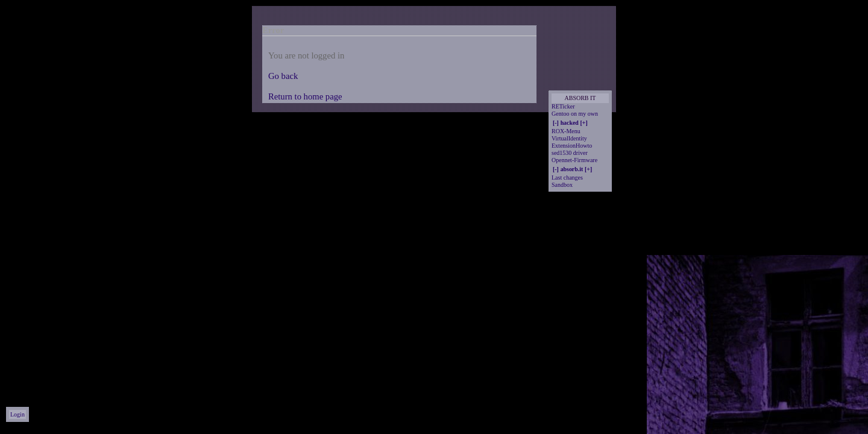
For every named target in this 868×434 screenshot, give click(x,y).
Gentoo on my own (575, 114)
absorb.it (572, 169)
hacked (570, 123)
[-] (556, 123)
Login (17, 414)
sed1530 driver (570, 153)
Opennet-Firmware (574, 160)
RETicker (563, 106)
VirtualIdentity (569, 138)
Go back (283, 76)
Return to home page (305, 96)
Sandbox (562, 185)
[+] (584, 123)
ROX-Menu (566, 131)
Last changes (567, 178)
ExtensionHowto (572, 146)
